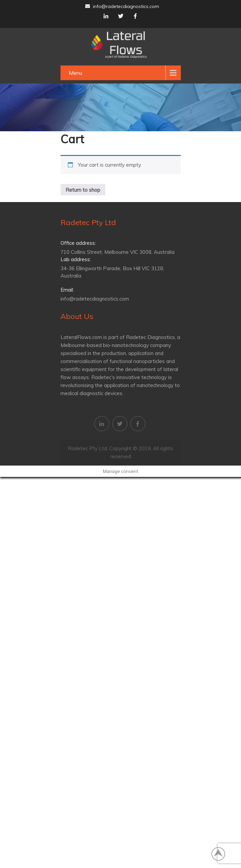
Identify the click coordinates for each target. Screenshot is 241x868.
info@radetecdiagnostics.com (122, 6)
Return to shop (83, 190)
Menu (76, 73)
